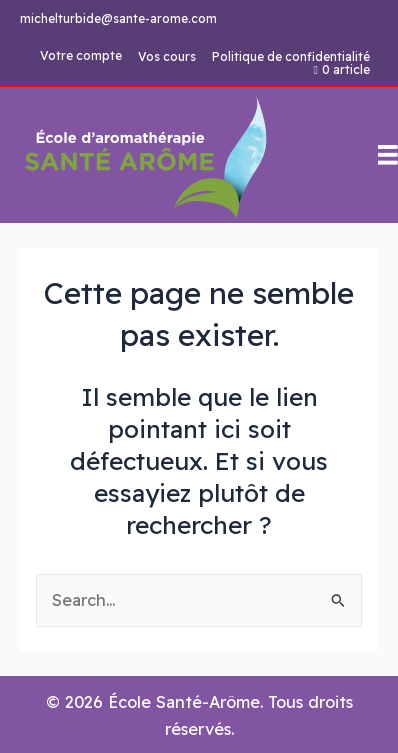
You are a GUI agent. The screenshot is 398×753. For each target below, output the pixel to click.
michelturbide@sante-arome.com (118, 18)
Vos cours (167, 57)
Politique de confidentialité (291, 57)
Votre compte (81, 56)
